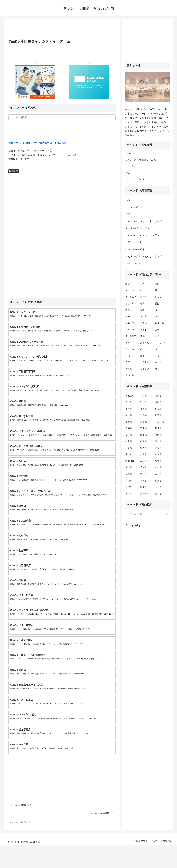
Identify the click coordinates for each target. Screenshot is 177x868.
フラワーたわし (134, 242)
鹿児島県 (145, 494)
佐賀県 (158, 481)
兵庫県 (144, 454)
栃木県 (129, 415)
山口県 (158, 467)
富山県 (144, 428)
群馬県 (144, 415)
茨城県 (158, 409)
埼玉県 (158, 415)
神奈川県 (159, 422)
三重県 (129, 448)
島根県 (158, 461)
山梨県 (144, 435)
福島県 (144, 409)
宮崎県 (129, 494)
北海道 (144, 396)
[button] (113, 117)
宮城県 (144, 402)
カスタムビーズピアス (138, 228)
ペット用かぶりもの (136, 249)
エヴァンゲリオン (135, 207)
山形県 (129, 409)
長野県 (158, 435)
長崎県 (129, 487)
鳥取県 (144, 461)
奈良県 (158, 454)
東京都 (144, 422)
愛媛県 (158, 474)
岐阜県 (129, 441)
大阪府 (129, 454)
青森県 (158, 396)
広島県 (144, 467)
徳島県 (129, 474)
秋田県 (158, 402)
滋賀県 (144, 448)
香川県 (144, 474)
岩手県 (129, 402)
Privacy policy (133, 525)
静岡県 (144, 441)
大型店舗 (130, 396)
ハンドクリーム (134, 200)
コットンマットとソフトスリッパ (144, 221)
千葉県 (129, 422)
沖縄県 (158, 494)
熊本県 (144, 487)
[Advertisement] (62, 30)
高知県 (129, 481)
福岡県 (144, 481)
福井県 (129, 435)
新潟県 (129, 428)
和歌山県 (130, 461)
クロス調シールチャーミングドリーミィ (147, 235)
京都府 (158, 448)
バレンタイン (133, 263)
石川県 (158, 428)
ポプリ (129, 214)
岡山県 (129, 467)
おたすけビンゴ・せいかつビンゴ (144, 256)
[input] (62, 117)
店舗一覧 (14, 171)
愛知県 (158, 441)
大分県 (158, 487)
